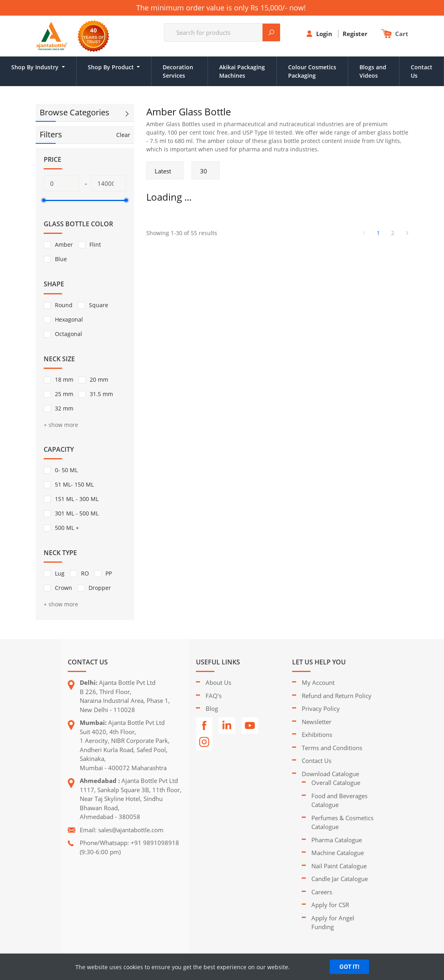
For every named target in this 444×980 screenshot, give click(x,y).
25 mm (64, 394)
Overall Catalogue (336, 783)
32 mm (64, 408)
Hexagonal (69, 319)
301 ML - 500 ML (77, 513)
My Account (318, 682)
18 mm (64, 379)
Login (325, 34)
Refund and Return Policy (337, 696)
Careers (322, 892)
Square (99, 305)
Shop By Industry (36, 67)
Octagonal (69, 334)
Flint (95, 244)
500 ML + (67, 528)
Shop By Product (112, 67)
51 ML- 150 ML (74, 484)
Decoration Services (178, 71)
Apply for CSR (330, 905)
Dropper (100, 588)
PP (109, 573)
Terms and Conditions (332, 748)
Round (64, 305)
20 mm (99, 379)
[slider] (44, 200)
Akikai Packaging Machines (242, 71)
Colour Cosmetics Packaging (312, 71)
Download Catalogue (330, 774)
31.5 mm (101, 394)
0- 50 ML (66, 470)
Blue (61, 259)
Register (356, 34)
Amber (64, 244)
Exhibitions (317, 734)
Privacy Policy (321, 708)
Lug (60, 573)
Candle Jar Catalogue (340, 879)
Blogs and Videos (373, 71)
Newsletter (317, 722)
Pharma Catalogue (337, 840)
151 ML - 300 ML (77, 499)
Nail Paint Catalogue (339, 866)
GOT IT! (349, 967)
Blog (212, 708)
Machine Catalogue (338, 853)
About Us (218, 682)
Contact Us (422, 71)
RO (85, 573)
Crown (64, 588)
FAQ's (214, 696)
